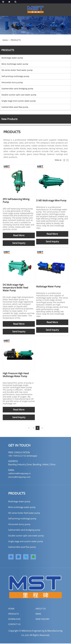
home (11, 609)
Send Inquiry (19, 243)
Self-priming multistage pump (15, 76)
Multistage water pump (12, 58)
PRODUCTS (16, 40)
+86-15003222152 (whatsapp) (23, 456)
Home (5, 40)
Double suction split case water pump (19, 95)
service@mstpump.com (20, 477)
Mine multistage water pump (15, 64)
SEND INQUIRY (43, 620)
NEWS (39, 614)
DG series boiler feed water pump (17, 70)
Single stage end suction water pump (19, 101)
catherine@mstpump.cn (21, 473)
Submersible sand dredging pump (17, 89)
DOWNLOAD (15, 620)
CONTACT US (15, 625)
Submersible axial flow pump (15, 107)
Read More (19, 235)
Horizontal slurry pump (12, 82)
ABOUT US (41, 609)
